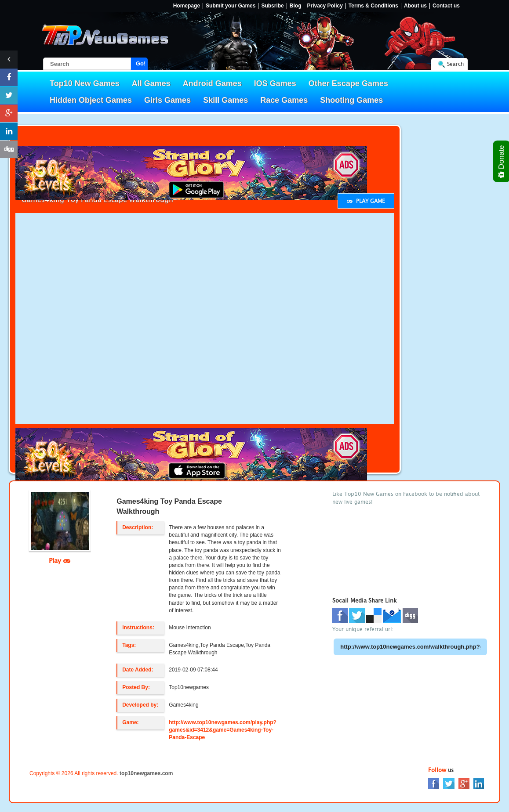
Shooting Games (351, 100)
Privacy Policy (325, 6)
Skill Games (225, 100)
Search (455, 64)
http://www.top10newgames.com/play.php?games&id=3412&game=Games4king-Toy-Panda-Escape (223, 730)
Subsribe (272, 6)
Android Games (212, 83)
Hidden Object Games (91, 100)
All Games (151, 83)
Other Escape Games (348, 83)
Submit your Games (231, 6)
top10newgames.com (146, 773)
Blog (296, 6)
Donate (502, 161)
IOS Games (275, 83)
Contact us (446, 6)
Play (60, 560)
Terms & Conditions (373, 6)
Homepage (187, 6)
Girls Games (167, 100)
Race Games (284, 100)
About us (415, 6)
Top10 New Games (85, 83)
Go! (141, 63)
